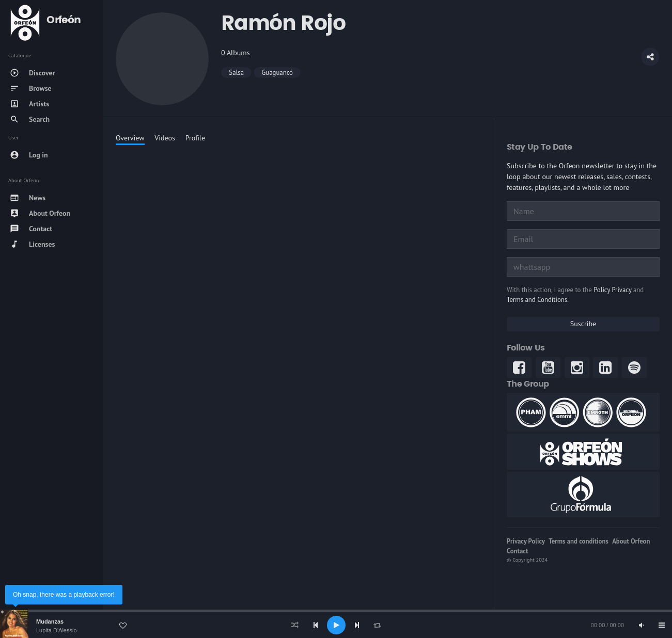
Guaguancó (277, 73)
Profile (195, 138)
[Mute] (641, 625)
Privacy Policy (526, 541)
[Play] (336, 625)
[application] (336, 625)
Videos (165, 138)
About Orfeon (631, 541)
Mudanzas (50, 621)
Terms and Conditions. (538, 300)
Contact (517, 551)
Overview (130, 138)
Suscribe (583, 324)
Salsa (236, 73)
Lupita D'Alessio (57, 630)
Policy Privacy (612, 290)
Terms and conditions (579, 541)
